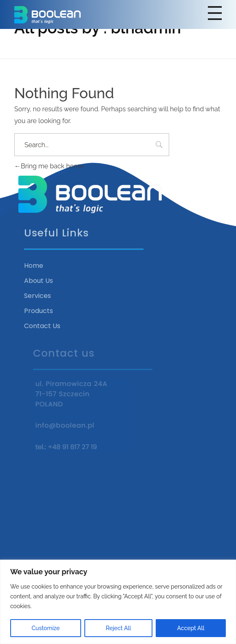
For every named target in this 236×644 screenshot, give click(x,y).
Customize (45, 628)
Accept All (191, 628)
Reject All (119, 628)
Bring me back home (49, 166)
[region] (118, 602)
